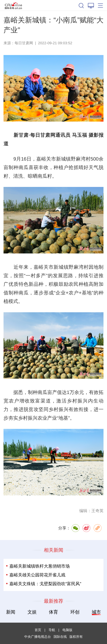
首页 (38, 630)
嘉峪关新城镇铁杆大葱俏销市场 (40, 566)
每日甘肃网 (24, 43)
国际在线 (13, 5)
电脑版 (67, 630)
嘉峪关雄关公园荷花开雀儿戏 (37, 575)
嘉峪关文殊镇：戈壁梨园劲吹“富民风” (45, 584)
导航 (52, 630)
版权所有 (76, 637)
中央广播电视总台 (38, 637)
